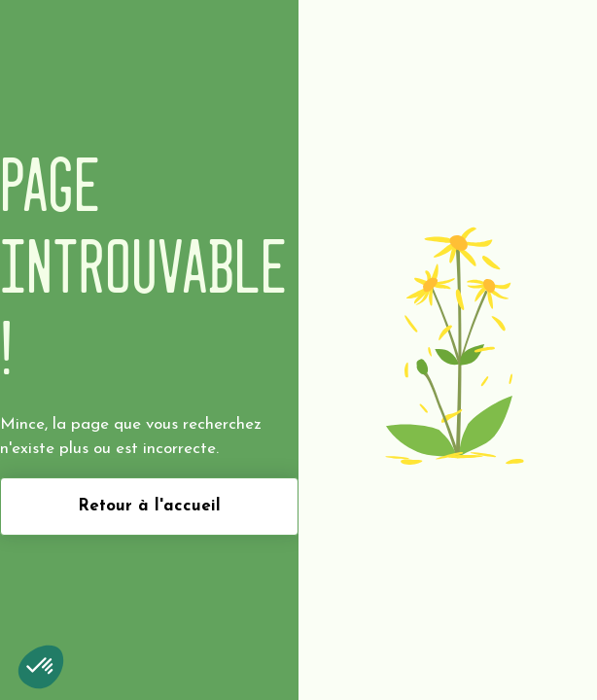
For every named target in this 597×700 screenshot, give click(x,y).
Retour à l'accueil (149, 506)
